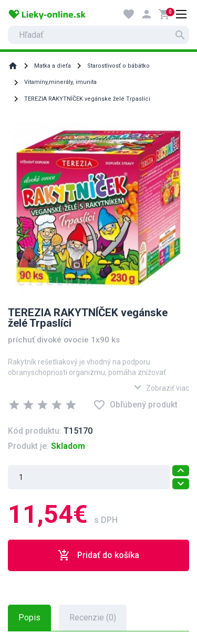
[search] (98, 35)
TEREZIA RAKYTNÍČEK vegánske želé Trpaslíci (87, 99)
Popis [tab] (29, 618)
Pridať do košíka (98, 555)
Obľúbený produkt (135, 405)
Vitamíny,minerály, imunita (60, 82)
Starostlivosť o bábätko (118, 66)
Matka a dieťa (53, 66)
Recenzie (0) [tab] (93, 618)
